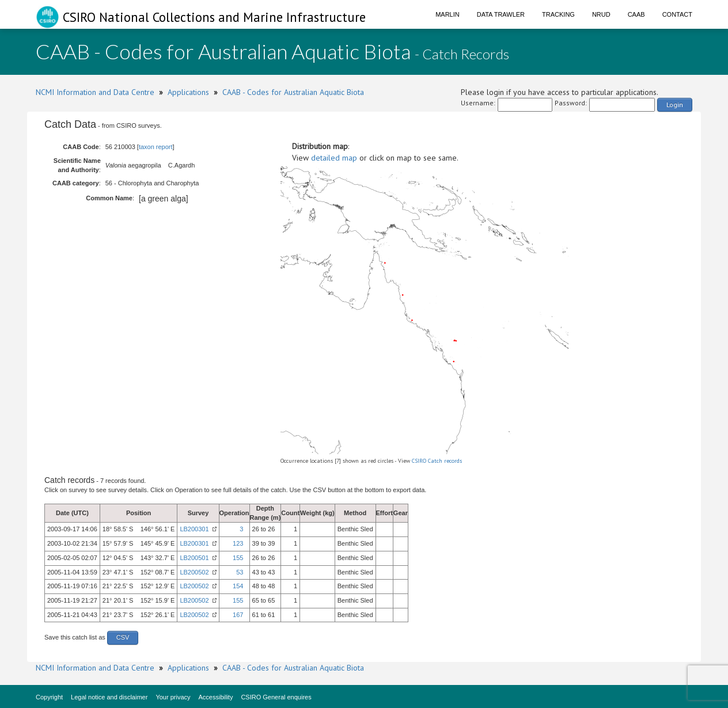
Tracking (558, 14)
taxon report (156, 147)
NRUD (601, 14)
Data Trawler (501, 14)
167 (238, 615)
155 (238, 558)
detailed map (334, 158)
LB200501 (194, 558)
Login (675, 104)
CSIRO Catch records (437, 461)
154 (238, 586)
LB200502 (194, 572)
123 (238, 543)
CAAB (636, 14)
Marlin (448, 14)
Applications (188, 92)
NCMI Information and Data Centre (95, 92)
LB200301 (194, 529)
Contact (677, 14)
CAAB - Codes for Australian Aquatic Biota (293, 92)
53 (240, 572)
